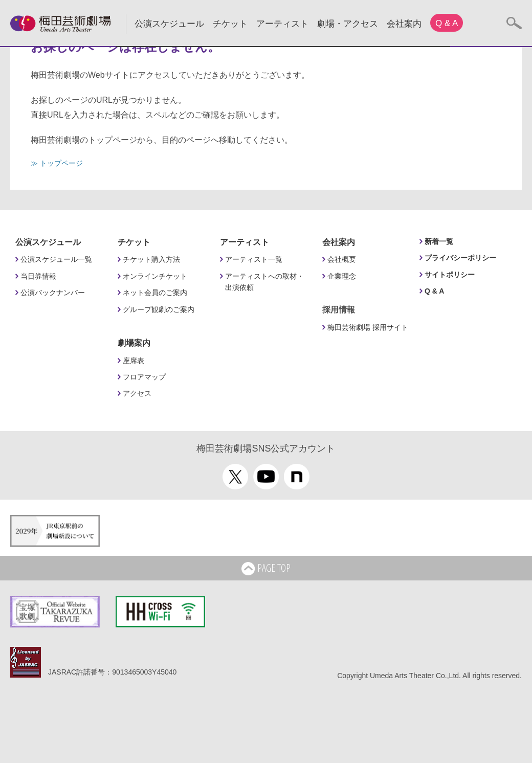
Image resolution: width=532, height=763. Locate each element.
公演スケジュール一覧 (56, 259)
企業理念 (342, 276)
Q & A (447, 23)
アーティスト (282, 24)
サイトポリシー (450, 275)
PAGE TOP (266, 569)
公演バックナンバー (53, 293)
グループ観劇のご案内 (159, 309)
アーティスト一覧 (254, 259)
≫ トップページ (57, 163)
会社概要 (342, 259)
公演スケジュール (169, 24)
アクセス (137, 393)
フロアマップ (144, 377)
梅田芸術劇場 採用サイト (368, 327)
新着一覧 (439, 241)
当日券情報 (38, 276)
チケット (230, 24)
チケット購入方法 (151, 259)
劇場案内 (134, 343)
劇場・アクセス (348, 24)
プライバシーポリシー (460, 258)
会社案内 (404, 24)
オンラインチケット (155, 276)
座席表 (134, 361)
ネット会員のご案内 (155, 293)
